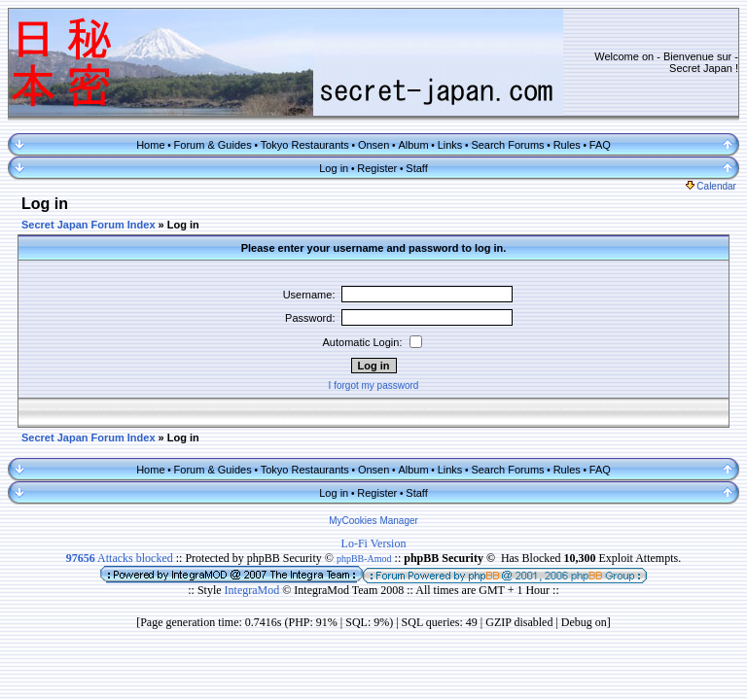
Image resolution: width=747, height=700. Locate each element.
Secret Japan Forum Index (89, 225)
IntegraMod (254, 590)
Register (377, 168)
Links (450, 145)
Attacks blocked (120, 558)
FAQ (600, 145)
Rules (567, 145)
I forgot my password (374, 385)
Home (150, 145)
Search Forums (507, 145)
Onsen (373, 145)
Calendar (711, 186)
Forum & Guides (213, 145)
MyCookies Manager (373, 521)
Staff (416, 168)
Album (413, 145)
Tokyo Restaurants (305, 145)
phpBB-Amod (364, 559)
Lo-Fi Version (374, 543)
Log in (334, 168)
